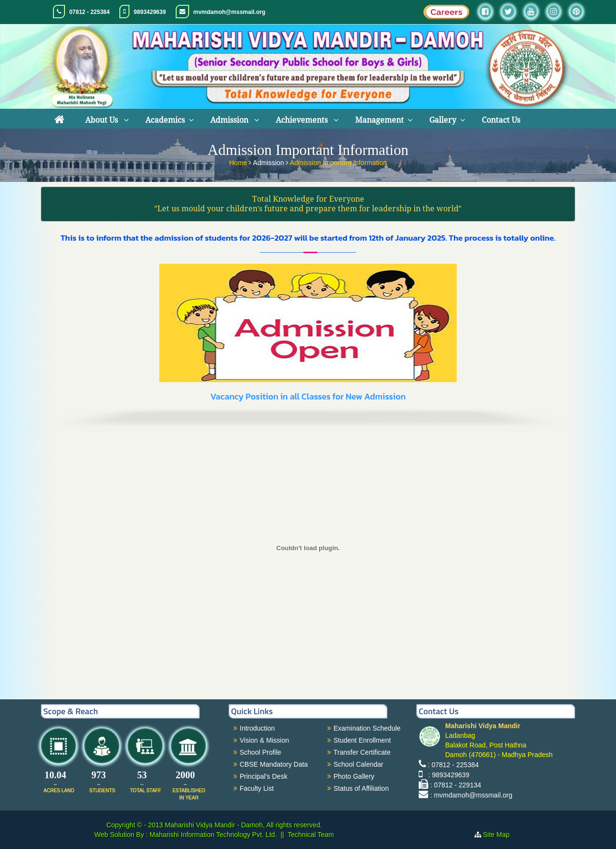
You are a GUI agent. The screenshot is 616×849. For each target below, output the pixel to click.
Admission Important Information (338, 161)
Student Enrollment (362, 740)
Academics (165, 120)
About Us (103, 120)
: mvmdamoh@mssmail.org (471, 795)
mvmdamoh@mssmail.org (230, 12)
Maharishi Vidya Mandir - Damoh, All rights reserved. (244, 825)
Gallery (443, 120)
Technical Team (311, 835)
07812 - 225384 (90, 12)
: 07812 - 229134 (456, 785)
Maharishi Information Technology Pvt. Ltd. (212, 835)
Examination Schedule (367, 728)
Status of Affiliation (361, 788)
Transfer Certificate (362, 752)
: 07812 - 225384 (453, 765)
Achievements (303, 120)
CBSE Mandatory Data (274, 764)
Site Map (500, 835)
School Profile (260, 752)
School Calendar (359, 764)
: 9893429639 (447, 775)
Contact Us (501, 120)
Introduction (257, 728)
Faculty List (257, 788)
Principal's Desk (263, 776)
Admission (230, 120)
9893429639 (150, 12)
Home (239, 161)
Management (379, 120)
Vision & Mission (264, 740)
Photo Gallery (354, 776)
